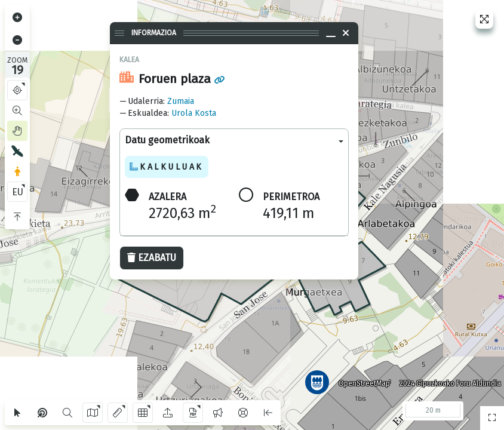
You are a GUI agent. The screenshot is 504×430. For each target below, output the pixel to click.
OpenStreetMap (360, 379)
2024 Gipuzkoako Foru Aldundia (446, 379)
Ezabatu (152, 258)
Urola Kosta (194, 113)
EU (18, 192)
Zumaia (181, 101)
